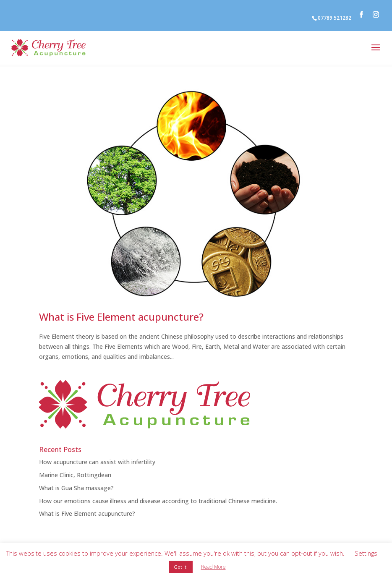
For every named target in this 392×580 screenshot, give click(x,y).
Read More (213, 567)
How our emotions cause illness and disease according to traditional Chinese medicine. (158, 501)
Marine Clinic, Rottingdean (75, 475)
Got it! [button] (181, 567)
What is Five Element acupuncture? (121, 317)
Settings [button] (366, 553)
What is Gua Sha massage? (76, 488)
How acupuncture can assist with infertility (97, 462)
